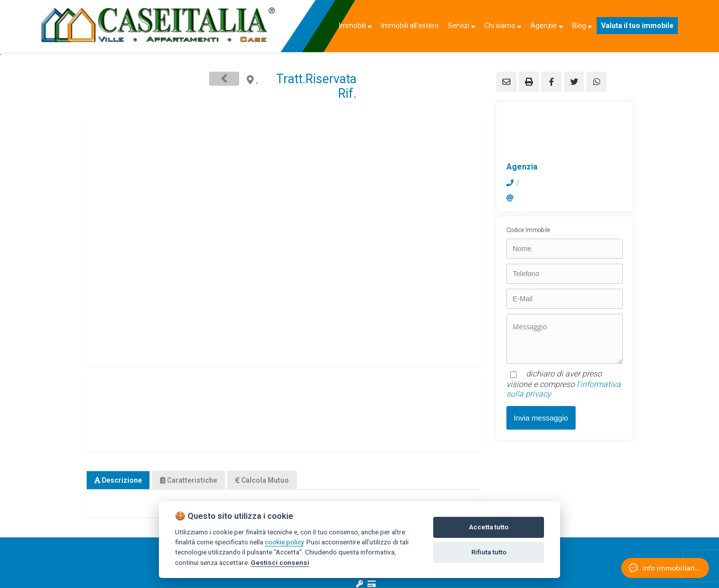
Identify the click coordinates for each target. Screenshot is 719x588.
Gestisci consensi (280, 562)
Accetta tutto (489, 527)
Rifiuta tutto (489, 552)
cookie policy (284, 542)
